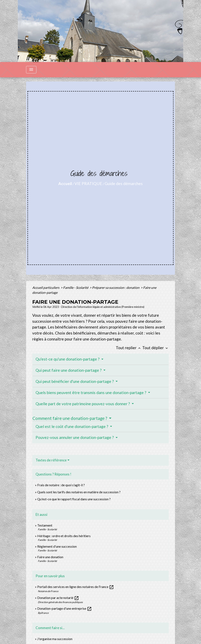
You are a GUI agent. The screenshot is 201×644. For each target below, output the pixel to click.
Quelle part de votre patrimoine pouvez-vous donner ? (83, 404)
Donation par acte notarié (58, 598)
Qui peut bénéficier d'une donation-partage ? (75, 381)
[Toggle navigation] (31, 70)
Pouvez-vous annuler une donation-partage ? (75, 437)
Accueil (65, 183)
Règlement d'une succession (57, 546)
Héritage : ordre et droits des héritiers (64, 536)
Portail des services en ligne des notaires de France (76, 587)
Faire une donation (51, 557)
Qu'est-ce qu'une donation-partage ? (68, 359)
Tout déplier (156, 348)
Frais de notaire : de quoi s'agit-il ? (61, 485)
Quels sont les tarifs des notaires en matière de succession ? (79, 492)
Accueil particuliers (46, 287)
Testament (45, 525)
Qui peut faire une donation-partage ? (69, 370)
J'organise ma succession (55, 639)
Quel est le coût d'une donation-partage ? (72, 426)
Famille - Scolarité (76, 287)
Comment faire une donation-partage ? (70, 418)
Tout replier (129, 348)
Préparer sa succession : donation (116, 287)
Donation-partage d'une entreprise (65, 608)
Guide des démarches (124, 183)
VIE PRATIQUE (88, 183)
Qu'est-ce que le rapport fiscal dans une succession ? (74, 499)
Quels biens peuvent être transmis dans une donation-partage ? (91, 392)
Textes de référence (51, 460)
